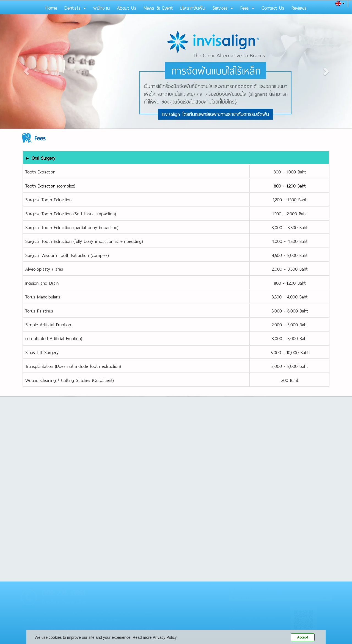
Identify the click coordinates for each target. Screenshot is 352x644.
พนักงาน (101, 7)
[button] (26, 71)
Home (51, 7)
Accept (303, 637)
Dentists (75, 7)
